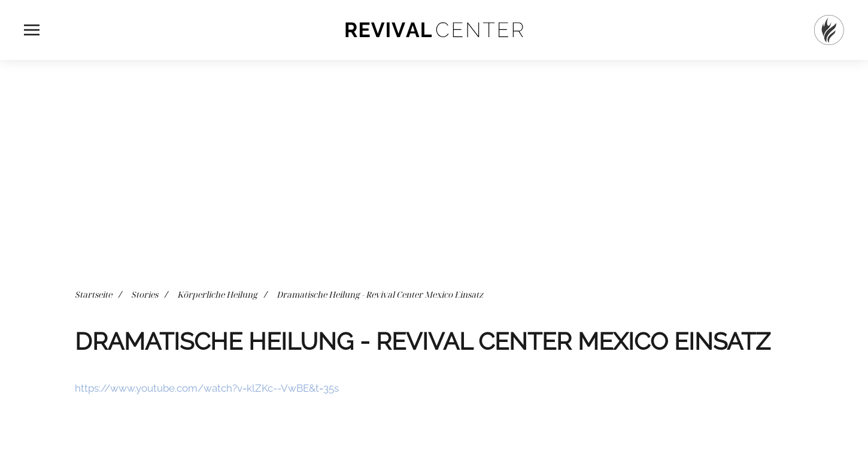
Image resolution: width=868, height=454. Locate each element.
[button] (32, 30)
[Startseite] (829, 30)
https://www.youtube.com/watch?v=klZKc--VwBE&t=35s (207, 388)
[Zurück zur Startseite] (434, 30)
